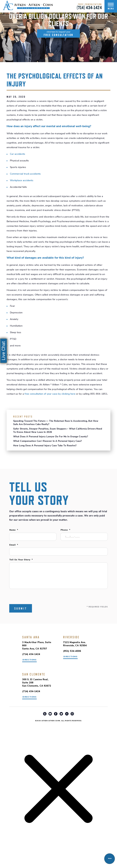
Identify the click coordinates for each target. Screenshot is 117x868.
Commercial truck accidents (25, 174)
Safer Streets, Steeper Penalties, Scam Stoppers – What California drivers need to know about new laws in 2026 (58, 431)
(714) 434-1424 (89, 8)
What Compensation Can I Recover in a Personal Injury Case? (48, 441)
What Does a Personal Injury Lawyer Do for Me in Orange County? (51, 437)
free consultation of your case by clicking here (50, 394)
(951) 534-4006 (72, 651)
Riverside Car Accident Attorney (59, 722)
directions (71, 657)
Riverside (71, 637)
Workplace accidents (22, 181)
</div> (20, 858)
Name (14, 530)
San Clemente (34, 674)
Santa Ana (31, 637)
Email (14, 545)
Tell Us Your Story (21, 560)
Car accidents (17, 154)
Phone (65, 530)
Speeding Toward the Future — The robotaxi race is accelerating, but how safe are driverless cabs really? (56, 423)
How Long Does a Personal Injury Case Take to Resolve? (45, 446)
